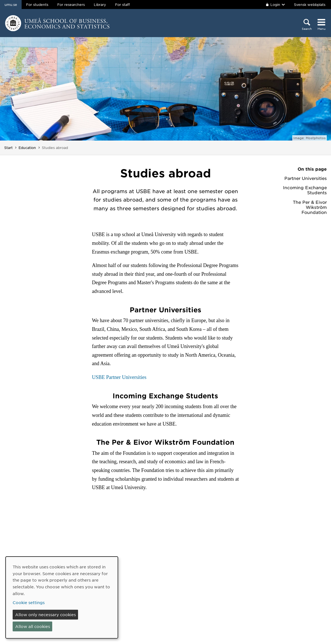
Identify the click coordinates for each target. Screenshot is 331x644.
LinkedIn (247, 617)
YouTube (247, 608)
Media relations (131, 599)
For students (37, 4)
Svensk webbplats (310, 4)
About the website (190, 590)
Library (100, 4)
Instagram (248, 599)
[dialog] (62, 597)
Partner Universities (306, 178)
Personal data (185, 615)
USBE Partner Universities (119, 377)
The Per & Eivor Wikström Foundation (310, 207)
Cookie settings (187, 623)
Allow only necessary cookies (45, 614)
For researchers (71, 4)
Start (8, 148)
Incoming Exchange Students (305, 190)
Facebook (248, 590)
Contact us (126, 590)
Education (27, 148)
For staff (122, 4)
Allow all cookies (33, 626)
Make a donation (133, 623)
